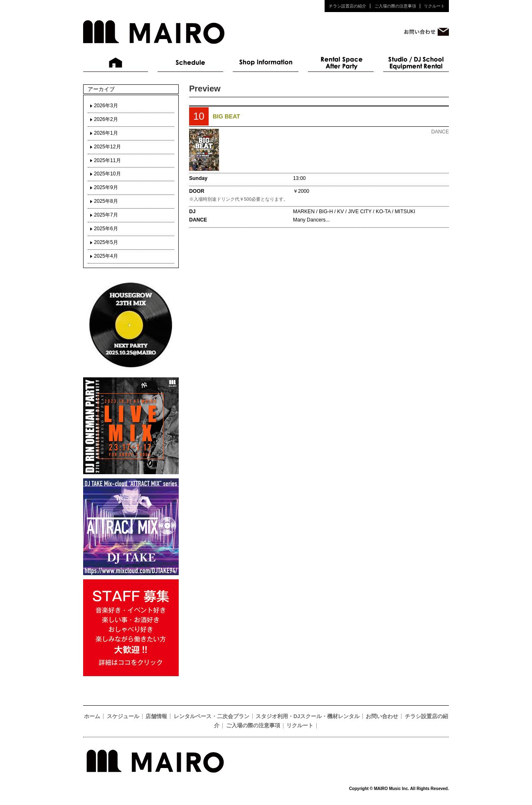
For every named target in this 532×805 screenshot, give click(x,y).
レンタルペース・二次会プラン (341, 63)
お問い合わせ (382, 716)
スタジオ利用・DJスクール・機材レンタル (416, 63)
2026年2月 (106, 119)
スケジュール (190, 63)
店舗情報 (266, 63)
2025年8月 (106, 201)
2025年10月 (107, 174)
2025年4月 (106, 256)
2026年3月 (106, 106)
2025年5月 (106, 242)
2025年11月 (107, 160)
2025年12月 (107, 147)
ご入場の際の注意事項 (395, 6)
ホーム (116, 63)
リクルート (434, 6)
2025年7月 (106, 215)
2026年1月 (106, 133)
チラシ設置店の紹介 (347, 6)
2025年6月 (106, 229)
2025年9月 (106, 187)
